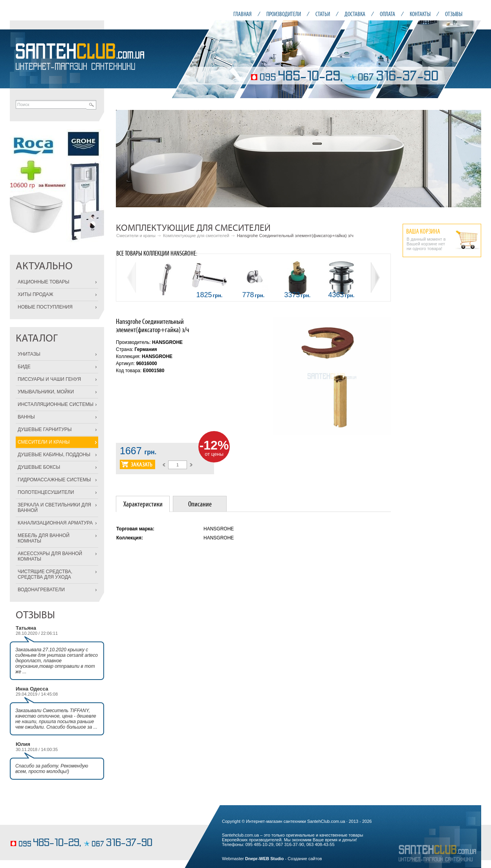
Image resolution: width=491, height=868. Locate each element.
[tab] (143, 504)
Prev (126, 159)
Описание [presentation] (200, 504)
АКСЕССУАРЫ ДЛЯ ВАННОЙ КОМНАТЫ (50, 556)
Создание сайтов (305, 859)
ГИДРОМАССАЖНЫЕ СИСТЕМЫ (54, 480)
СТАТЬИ (323, 14)
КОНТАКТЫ (420, 14)
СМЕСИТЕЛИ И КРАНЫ (44, 442)
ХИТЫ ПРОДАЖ (36, 294)
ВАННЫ (26, 417)
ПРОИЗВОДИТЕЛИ (284, 14)
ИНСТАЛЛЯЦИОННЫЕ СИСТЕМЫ (56, 404)
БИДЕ (24, 367)
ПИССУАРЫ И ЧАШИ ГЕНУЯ (49, 379)
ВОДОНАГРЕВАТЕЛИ (41, 590)
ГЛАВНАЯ (243, 14)
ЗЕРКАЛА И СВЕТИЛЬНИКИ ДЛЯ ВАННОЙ (54, 508)
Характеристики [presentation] (143, 504)
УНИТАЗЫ (29, 354)
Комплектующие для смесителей (196, 236)
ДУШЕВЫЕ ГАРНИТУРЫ (45, 429)
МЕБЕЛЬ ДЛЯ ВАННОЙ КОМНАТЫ (44, 538)
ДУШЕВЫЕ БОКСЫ (39, 467)
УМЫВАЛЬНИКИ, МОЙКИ (46, 392)
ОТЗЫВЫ (454, 14)
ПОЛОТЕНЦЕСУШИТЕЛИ (46, 492)
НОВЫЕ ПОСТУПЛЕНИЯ (45, 307)
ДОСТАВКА (355, 14)
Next (471, 159)
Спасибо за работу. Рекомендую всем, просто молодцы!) (52, 769)
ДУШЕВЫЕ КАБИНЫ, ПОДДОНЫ (54, 455)
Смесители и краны (136, 236)
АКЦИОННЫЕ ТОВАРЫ (43, 282)
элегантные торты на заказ (36, 831)
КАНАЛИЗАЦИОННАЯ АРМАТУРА (55, 523)
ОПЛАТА (387, 14)
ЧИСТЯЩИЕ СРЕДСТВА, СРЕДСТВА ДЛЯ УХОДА (45, 574)
